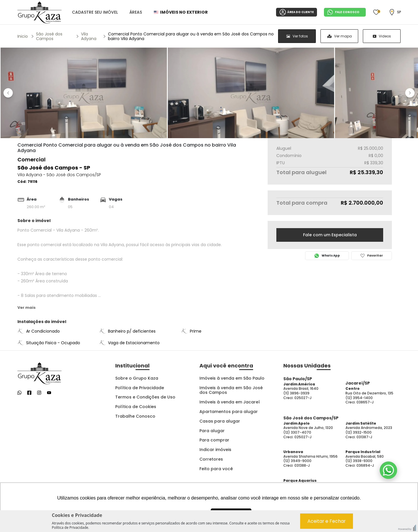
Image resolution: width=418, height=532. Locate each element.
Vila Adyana (89, 36)
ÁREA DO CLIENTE (297, 12)
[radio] (297, 36)
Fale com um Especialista (330, 235)
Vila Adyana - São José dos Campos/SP (59, 175)
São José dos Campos (49, 36)
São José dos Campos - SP (54, 168)
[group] (339, 36)
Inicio (23, 36)
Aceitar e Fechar (327, 521)
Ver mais (27, 308)
